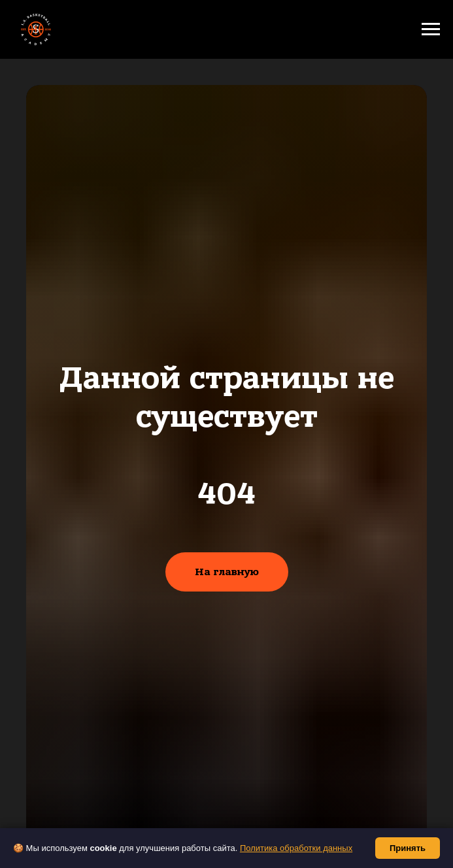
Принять (408, 848)
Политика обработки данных (296, 848)
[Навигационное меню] (431, 29)
